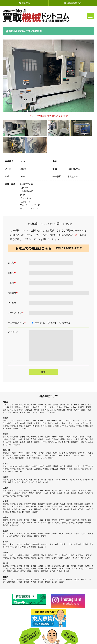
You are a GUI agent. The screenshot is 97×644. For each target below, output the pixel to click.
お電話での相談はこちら (48, 248)
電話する (24, 3)
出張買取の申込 (73, 3)
